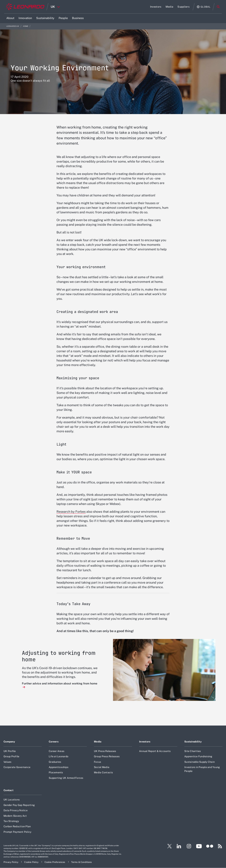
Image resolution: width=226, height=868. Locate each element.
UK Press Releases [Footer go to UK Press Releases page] (105, 751)
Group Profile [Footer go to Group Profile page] (11, 756)
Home (26, 26)
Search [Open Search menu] (218, 7)
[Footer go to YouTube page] (199, 846)
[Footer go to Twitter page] (168, 846)
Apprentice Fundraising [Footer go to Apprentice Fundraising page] (198, 756)
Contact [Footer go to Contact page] (8, 790)
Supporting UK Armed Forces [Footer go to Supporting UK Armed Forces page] (66, 778)
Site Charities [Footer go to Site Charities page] (193, 751)
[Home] (25, 7)
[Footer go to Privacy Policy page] (11, 862)
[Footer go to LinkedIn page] (179, 846)
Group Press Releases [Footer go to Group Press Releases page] (107, 756)
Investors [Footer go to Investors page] (145, 742)
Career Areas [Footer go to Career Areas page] (56, 751)
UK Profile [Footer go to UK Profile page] (10, 751)
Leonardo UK (13, 26)
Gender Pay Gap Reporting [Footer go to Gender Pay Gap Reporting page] (19, 805)
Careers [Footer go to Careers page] (54, 742)
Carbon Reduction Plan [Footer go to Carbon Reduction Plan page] (17, 826)
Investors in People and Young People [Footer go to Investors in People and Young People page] (202, 769)
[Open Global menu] (204, 7)
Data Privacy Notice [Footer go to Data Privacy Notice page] (16, 810)
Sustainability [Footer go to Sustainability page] (193, 742)
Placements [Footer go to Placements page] (56, 772)
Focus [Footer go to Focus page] (97, 762)
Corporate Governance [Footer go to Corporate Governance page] (17, 767)
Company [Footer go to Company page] (9, 742)
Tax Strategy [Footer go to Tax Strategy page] (11, 821)
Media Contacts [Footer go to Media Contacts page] (103, 772)
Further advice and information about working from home (60, 683)
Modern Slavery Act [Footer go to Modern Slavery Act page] (15, 816)
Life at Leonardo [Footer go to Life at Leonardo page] (59, 756)
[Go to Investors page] (156, 7)
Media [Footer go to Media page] (98, 742)
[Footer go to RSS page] (220, 846)
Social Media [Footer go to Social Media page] (102, 767)
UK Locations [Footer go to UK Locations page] (12, 800)
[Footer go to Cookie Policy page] (32, 862)
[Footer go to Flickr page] (210, 846)
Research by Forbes (71, 512)
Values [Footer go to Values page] (8, 762)
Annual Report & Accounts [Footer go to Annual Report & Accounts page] (155, 751)
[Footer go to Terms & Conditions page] (82, 862)
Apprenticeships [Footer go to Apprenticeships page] (59, 767)
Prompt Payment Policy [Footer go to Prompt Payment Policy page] (17, 832)
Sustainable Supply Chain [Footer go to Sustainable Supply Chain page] (200, 762)
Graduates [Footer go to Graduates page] (55, 762)
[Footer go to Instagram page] (189, 846)
